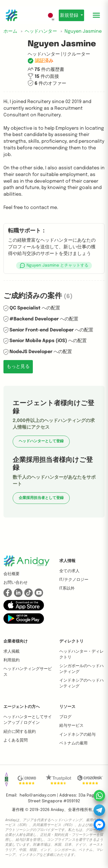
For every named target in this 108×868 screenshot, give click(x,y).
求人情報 (67, 561)
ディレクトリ (71, 641)
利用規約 (12, 660)
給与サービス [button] (71, 726)
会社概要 (12, 574)
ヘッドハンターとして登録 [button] (41, 441)
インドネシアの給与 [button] (77, 735)
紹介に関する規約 (20, 732)
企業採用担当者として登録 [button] (41, 498)
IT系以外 (67, 588)
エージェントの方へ (22, 707)
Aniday (57, 810)
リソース (67, 707)
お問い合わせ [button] (16, 583)
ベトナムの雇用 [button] (73, 743)
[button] (54, 266)
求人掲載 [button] (12, 652)
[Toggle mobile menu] (96, 15)
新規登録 (70, 15)
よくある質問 (16, 740)
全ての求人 (69, 571)
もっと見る (18, 367)
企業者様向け (16, 641)
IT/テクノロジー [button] (74, 580)
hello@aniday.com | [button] (39, 795)
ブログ (65, 717)
